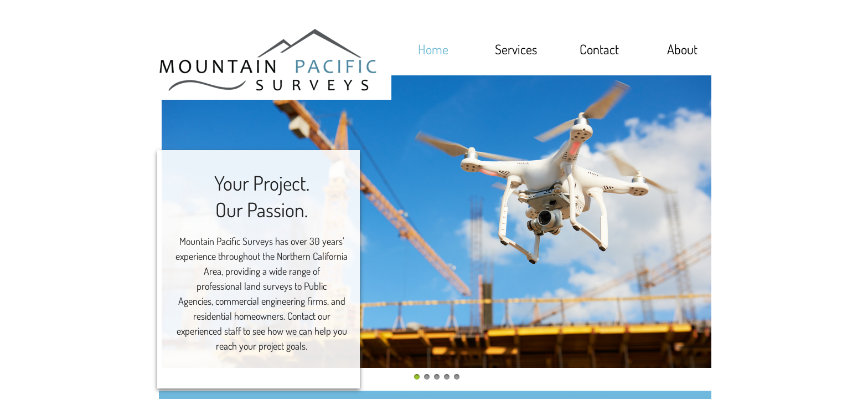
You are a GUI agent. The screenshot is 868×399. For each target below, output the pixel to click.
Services (516, 49)
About (682, 49)
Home (433, 49)
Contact (599, 49)
